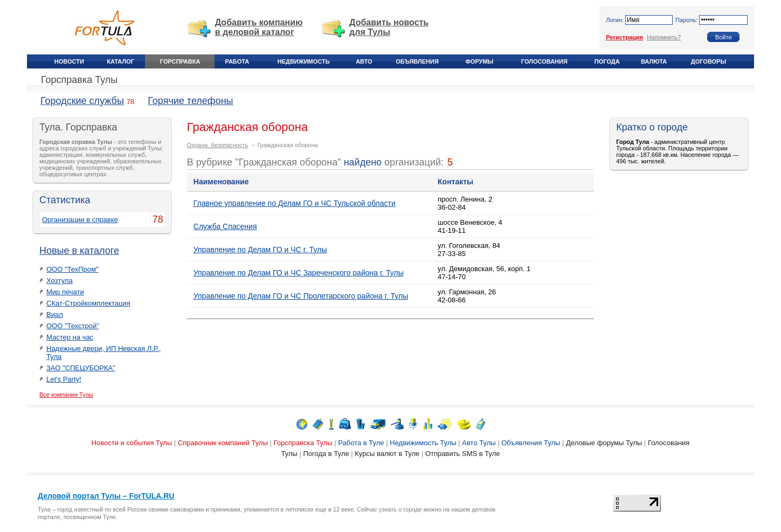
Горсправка (180, 61)
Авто (364, 61)
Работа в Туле (361, 443)
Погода (607, 61)
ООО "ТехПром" (72, 269)
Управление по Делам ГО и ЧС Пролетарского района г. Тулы (301, 296)
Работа (237, 61)
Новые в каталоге (79, 251)
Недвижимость (304, 61)
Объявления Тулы (531, 443)
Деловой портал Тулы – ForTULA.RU (106, 496)
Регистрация (624, 37)
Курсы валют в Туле (387, 454)
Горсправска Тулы (303, 443)
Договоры (709, 61)
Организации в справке (80, 220)
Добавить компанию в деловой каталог (259, 27)
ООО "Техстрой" (73, 326)
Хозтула (60, 281)
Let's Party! (64, 379)
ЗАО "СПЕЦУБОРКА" (81, 368)
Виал (55, 315)
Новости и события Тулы (132, 443)
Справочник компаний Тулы (223, 443)
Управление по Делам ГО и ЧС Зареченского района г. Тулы (299, 273)
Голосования (544, 61)
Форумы (479, 61)
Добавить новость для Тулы (389, 27)
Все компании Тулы (66, 395)
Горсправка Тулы (79, 80)
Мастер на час (70, 337)
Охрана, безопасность (218, 145)
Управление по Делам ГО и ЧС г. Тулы (260, 250)
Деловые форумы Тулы (604, 443)
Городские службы (82, 101)
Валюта (654, 61)
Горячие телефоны (190, 101)
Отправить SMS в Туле (463, 454)
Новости (69, 61)
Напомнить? (664, 37)
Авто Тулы (479, 443)
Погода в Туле (326, 454)
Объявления (417, 61)
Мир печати (65, 292)
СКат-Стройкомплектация (88, 303)
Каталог (120, 61)
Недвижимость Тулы (423, 443)
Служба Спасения (225, 226)
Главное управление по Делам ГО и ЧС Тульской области (295, 203)
